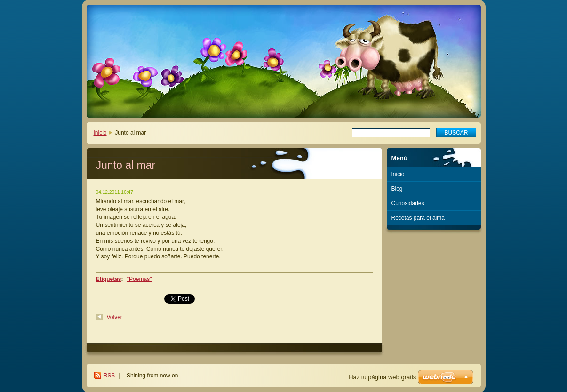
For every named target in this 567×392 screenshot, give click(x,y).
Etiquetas (109, 279)
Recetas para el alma (418, 218)
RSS (109, 376)
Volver (115, 317)
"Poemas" (140, 279)
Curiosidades (408, 203)
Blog (397, 189)
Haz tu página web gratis (382, 377)
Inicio (100, 133)
